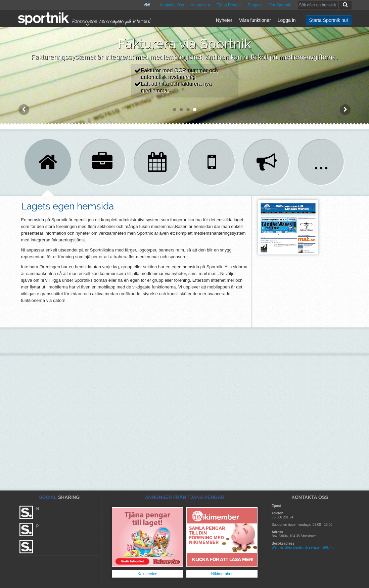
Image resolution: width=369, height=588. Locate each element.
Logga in (287, 20)
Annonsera (200, 5)
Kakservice (148, 574)
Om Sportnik (280, 5)
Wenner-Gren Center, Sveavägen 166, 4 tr (303, 547)
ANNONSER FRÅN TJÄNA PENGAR (185, 497)
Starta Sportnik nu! (329, 20)
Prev (24, 110)
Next (345, 110)
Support (255, 5)
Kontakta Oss (172, 5)
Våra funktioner (255, 20)
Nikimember (222, 574)
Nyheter (224, 20)
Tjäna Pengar (229, 5)
